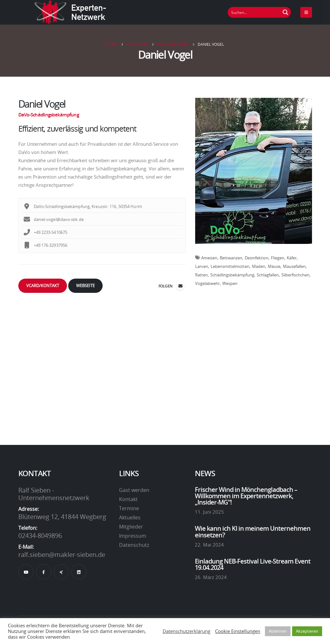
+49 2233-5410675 (46, 238)
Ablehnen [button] (278, 631)
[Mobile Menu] (306, 12)
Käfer (292, 258)
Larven (202, 266)
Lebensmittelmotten (230, 266)
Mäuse (274, 266)
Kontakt (128, 499)
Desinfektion (257, 258)
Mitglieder (131, 527)
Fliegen (278, 258)
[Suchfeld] (254, 12)
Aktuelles (130, 517)
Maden (259, 266)
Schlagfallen (268, 275)
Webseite (85, 286)
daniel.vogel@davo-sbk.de (54, 225)
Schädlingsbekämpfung (232, 275)
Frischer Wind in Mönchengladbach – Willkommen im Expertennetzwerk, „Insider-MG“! (246, 496)
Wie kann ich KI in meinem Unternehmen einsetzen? (253, 531)
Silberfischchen (295, 275)
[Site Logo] (70, 12)
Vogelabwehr (207, 283)
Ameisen (209, 258)
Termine (129, 508)
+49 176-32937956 (46, 251)
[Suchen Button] (285, 12)
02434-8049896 (40, 535)
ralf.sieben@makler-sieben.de (62, 554)
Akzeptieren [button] (307, 631)
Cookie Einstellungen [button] (238, 631)
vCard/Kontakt (43, 286)
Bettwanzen (231, 258)
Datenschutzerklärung (186, 631)
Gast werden (134, 490)
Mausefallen (294, 266)
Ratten (201, 275)
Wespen (230, 283)
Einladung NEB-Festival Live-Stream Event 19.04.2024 (253, 564)
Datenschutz (134, 545)
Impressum (133, 536)
